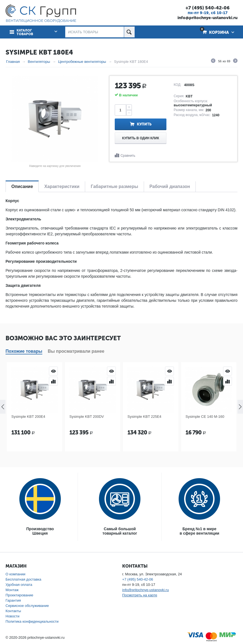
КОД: (177, 85)
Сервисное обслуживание (27, 606)
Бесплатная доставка (23, 579)
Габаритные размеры (114, 186)
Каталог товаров (25, 32)
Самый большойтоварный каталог (120, 531)
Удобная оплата (19, 585)
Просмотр (53, 371)
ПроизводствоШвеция (40, 531)
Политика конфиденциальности (32, 621)
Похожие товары (24, 351)
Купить (144, 124)
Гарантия (13, 600)
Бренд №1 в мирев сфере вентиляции (199, 531)
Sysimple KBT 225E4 (144, 417)
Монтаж (12, 590)
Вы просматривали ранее (76, 351)
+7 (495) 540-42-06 (207, 8)
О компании (15, 574)
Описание (22, 186)
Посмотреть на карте (140, 595)
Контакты (13, 611)
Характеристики (62, 186)
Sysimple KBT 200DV (87, 417)
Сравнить (128, 156)
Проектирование (19, 595)
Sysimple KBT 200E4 (28, 417)
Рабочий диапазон (170, 186)
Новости (12, 616)
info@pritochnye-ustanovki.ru (207, 18)
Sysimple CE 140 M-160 (205, 417)
